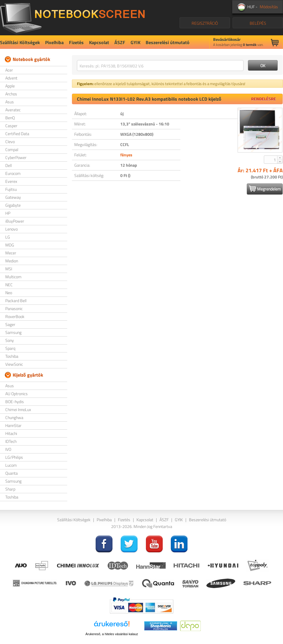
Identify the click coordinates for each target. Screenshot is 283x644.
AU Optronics (17, 394)
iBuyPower (15, 221)
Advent (11, 78)
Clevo (10, 141)
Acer (9, 70)
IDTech (11, 441)
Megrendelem (265, 189)
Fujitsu (11, 189)
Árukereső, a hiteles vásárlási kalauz (112, 634)
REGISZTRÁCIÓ (205, 23)
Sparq (10, 348)
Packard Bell (16, 301)
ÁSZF (120, 42)
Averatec (13, 110)
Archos (11, 94)
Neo (9, 293)
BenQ (10, 118)
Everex (11, 181)
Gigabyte (13, 205)
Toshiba (12, 356)
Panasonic (14, 308)
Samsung (13, 332)
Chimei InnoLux (18, 409)
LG (8, 237)
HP (8, 213)
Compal (12, 149)
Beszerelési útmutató (168, 42)
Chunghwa (14, 417)
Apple (10, 86)
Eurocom (13, 173)
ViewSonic (14, 364)
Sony (10, 340)
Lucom (11, 465)
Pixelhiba (54, 42)
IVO (8, 449)
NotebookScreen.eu (72, 18)
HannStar (13, 425)
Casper (11, 126)
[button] (280, 158)
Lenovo (11, 229)
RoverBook (15, 316)
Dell (9, 165)
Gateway (13, 197)
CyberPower (16, 157)
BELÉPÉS (258, 23)
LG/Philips (14, 457)
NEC (9, 285)
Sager (10, 324)
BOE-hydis (15, 402)
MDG (10, 245)
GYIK (135, 42)
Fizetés (76, 42)
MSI (9, 269)
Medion (12, 261)
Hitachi (11, 433)
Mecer (11, 253)
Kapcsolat (99, 42)
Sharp (10, 489)
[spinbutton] (271, 160)
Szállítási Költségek (20, 42)
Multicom (13, 277)
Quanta (11, 473)
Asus (10, 102)
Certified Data (17, 134)
